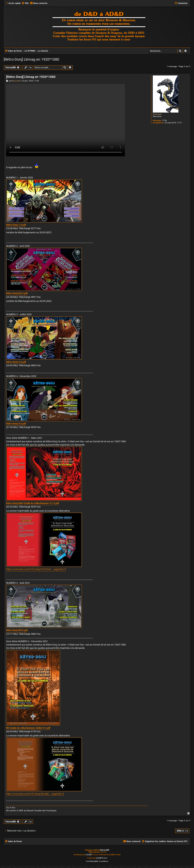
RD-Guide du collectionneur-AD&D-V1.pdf (28, 728)
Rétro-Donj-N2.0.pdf (17, 293)
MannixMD (105, 850)
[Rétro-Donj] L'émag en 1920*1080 (31, 59)
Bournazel (157, 114)
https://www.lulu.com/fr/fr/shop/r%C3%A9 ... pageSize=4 (36, 569)
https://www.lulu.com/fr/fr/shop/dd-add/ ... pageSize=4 (35, 794)
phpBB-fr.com (102, 858)
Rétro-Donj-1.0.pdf (16, 225)
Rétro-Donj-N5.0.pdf (17, 630)
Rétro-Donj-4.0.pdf (16, 424)
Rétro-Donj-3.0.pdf (16, 362)
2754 (165, 120)
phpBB (89, 855)
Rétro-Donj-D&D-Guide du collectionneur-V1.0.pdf (33, 503)
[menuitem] (25, 3)
